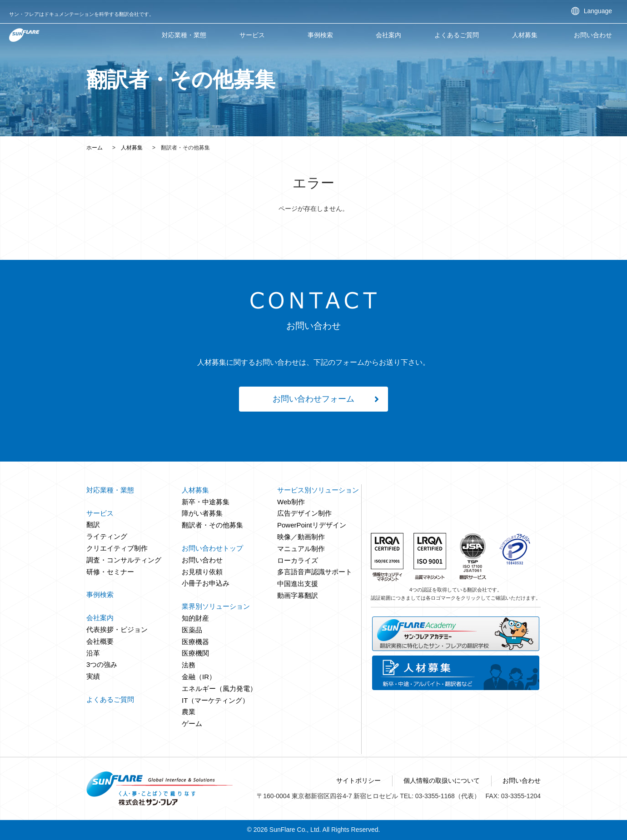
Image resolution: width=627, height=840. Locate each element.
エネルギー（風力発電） (219, 688)
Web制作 (291, 502)
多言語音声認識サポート (315, 572)
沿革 (93, 653)
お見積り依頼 (202, 572)
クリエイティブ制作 (117, 548)
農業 (189, 712)
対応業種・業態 (184, 35)
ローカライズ (298, 560)
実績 (93, 676)
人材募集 (132, 148)
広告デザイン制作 (304, 513)
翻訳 (93, 524)
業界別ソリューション (216, 606)
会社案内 (388, 35)
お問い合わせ (593, 35)
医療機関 (195, 653)
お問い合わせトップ (212, 548)
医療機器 (195, 642)
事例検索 (320, 35)
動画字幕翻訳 (298, 595)
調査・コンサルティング (124, 560)
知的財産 (195, 618)
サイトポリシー (358, 780)
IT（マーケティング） (215, 700)
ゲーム (192, 723)
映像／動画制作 (301, 537)
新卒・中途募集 (206, 502)
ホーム (95, 148)
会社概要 (100, 641)
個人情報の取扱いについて (442, 780)
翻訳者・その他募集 (212, 525)
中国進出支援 (298, 584)
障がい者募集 (202, 513)
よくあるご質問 (457, 35)
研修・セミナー (110, 572)
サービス (252, 35)
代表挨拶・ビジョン (117, 629)
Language (598, 11)
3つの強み (102, 664)
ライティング (107, 536)
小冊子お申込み (206, 583)
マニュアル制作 (301, 549)
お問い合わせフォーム (313, 399)
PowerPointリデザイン (312, 525)
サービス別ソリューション (318, 490)
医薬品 (192, 630)
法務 (189, 665)
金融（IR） (199, 677)
